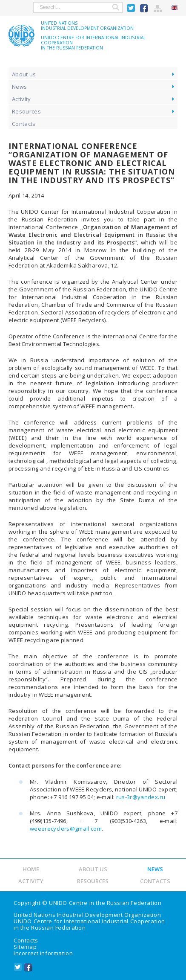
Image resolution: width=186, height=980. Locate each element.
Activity (21, 99)
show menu (12, 7)
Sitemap (158, 8)
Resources (26, 111)
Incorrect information (43, 953)
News (19, 87)
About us (24, 74)
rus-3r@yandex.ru (141, 797)
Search (116, 7)
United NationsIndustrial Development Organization (87, 26)
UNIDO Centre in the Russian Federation (105, 903)
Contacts (24, 124)
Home (31, 869)
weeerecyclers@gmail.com (66, 829)
